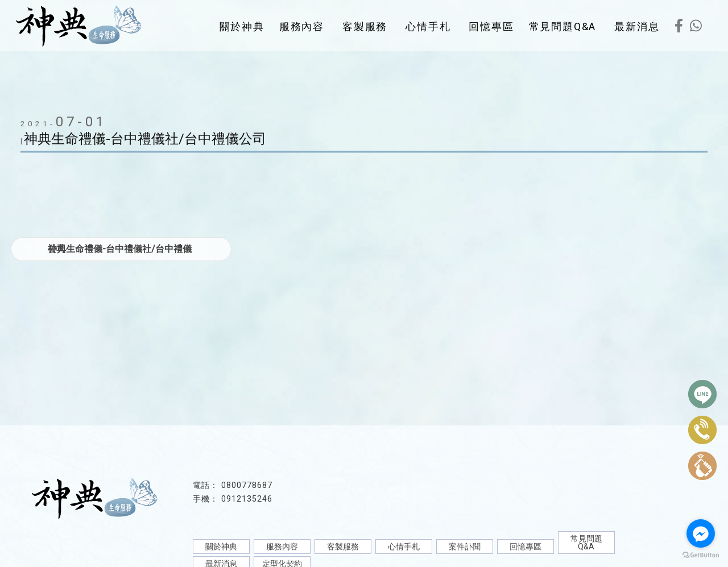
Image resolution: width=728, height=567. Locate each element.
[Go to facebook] (701, 533)
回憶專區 (491, 26)
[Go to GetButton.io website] (701, 555)
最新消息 (637, 26)
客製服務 (365, 26)
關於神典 (242, 26)
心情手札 (428, 26)
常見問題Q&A (563, 26)
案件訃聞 (465, 547)
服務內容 (302, 26)
